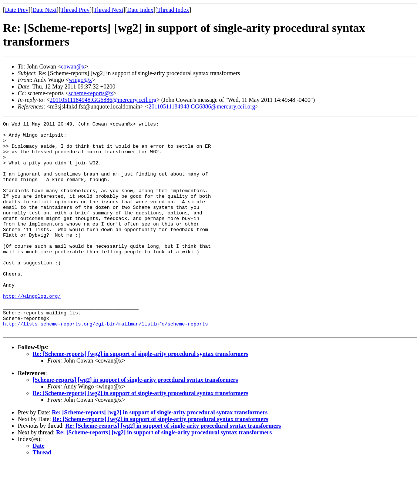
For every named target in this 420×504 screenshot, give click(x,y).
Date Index (140, 10)
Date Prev (17, 10)
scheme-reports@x (91, 93)
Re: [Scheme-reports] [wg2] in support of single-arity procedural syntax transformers (140, 396)
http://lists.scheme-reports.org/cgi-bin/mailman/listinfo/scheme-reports (105, 365)
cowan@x (73, 66)
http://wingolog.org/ (32, 331)
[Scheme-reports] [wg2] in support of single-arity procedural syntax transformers (135, 422)
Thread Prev (75, 10)
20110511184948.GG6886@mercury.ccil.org (103, 100)
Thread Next (108, 10)
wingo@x (80, 80)
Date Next (45, 10)
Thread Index (173, 10)
